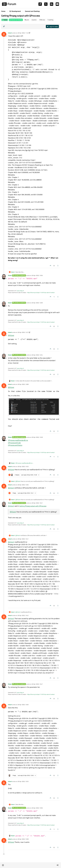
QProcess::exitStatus (15, 445)
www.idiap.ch (20, 291)
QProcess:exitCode (14, 443)
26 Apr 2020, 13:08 (23, 384)
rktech (10, 33)
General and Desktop (16, 20)
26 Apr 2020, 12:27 (23, 332)
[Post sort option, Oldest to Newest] (4, 26)
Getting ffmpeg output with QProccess (33, 506)
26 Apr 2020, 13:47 (37, 684)
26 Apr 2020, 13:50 (23, 705)
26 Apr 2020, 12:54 (37, 355)
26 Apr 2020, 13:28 (37, 437)
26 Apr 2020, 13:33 (23, 466)
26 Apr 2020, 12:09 (37, 303)
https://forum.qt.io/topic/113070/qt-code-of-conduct (41, 293)
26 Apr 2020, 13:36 (23, 485)
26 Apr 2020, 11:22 (23, 33)
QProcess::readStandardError (18, 440)
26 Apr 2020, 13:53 (23, 781)
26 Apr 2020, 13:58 (23, 839)
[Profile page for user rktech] (4, 34)
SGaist (10, 275)
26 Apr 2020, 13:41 (37, 503)
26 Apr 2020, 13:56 (37, 275)
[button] (3, 865)
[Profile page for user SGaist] (4, 277)
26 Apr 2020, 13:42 (23, 615)
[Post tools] (58, 266)
